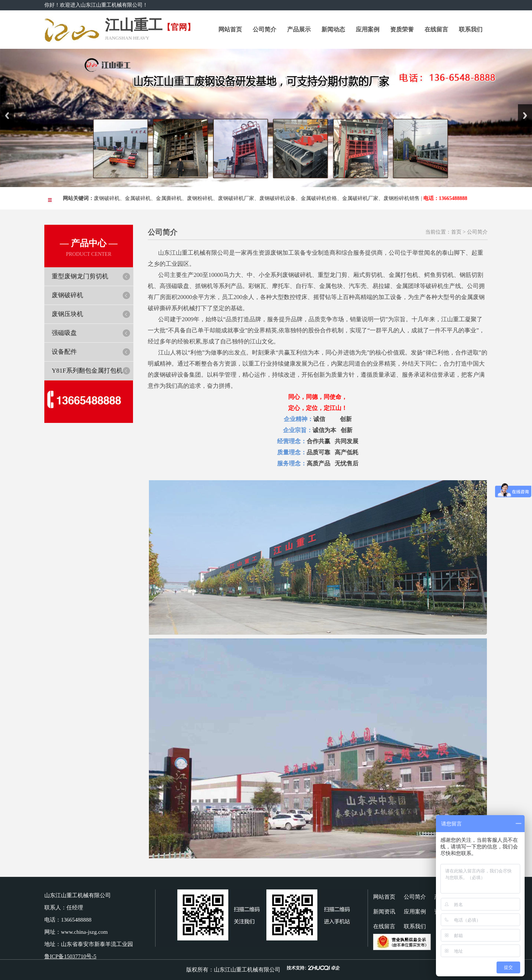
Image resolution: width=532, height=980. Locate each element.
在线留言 (436, 29)
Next (525, 116)
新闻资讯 (384, 912)
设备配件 (64, 352)
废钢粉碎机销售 (402, 198)
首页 (456, 232)
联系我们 (471, 29)
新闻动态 (333, 29)
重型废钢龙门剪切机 (80, 276)
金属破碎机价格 (319, 198)
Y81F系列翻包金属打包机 (87, 371)
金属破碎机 (138, 198)
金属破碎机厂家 (360, 198)
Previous (7, 116)
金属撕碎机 (169, 198)
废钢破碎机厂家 (236, 198)
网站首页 (230, 29)
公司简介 (265, 29)
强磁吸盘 (64, 333)
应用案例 (368, 29)
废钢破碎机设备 (277, 198)
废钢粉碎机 (200, 198)
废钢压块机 (67, 314)
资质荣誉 (402, 29)
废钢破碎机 (107, 198)
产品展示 (299, 29)
